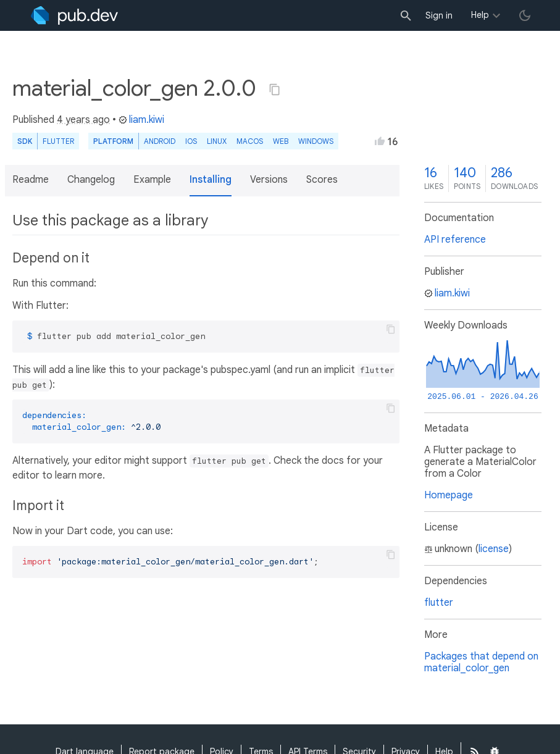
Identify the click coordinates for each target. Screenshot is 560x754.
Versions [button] (269, 180)
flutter (439, 603)
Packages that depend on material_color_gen (481, 662)
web (281, 141)
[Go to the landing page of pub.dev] (74, 15)
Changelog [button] (91, 180)
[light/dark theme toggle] (525, 15)
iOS (191, 141)
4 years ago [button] (83, 120)
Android (160, 141)
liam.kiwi (141, 120)
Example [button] (152, 180)
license (494, 549)
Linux (217, 141)
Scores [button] (322, 180)
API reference (455, 240)
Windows (316, 141)
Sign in (439, 15)
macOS (250, 141)
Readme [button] (31, 180)
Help (480, 15)
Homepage (449, 495)
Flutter (58, 141)
